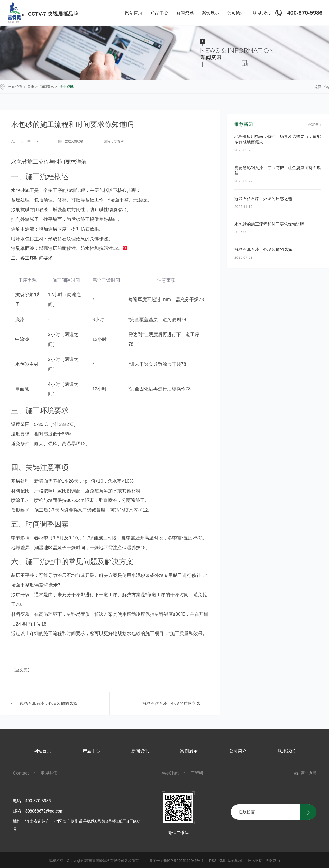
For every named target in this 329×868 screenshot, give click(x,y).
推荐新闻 (244, 124)
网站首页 (134, 13)
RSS (213, 861)
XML (222, 861)
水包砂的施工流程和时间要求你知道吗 (269, 224)
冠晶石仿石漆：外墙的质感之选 (171, 703)
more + (314, 125)
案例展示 (211, 13)
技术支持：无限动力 (264, 861)
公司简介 (236, 13)
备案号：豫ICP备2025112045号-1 (176, 861)
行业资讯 (66, 87)
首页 (31, 87)
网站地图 (235, 861)
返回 (322, 87)
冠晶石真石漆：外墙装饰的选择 (48, 703)
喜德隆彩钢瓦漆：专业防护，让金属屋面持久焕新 (278, 170)
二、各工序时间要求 (32, 258)
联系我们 (262, 13)
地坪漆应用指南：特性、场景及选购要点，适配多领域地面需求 (278, 139)
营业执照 (305, 773)
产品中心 (159, 13)
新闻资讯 (185, 13)
